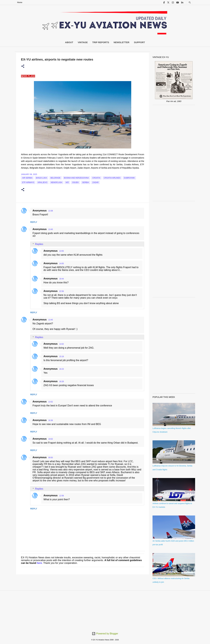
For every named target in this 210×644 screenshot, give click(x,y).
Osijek (75, 182)
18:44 (61, 279)
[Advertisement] (174, 153)
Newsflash (56, 182)
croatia (96, 178)
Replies (39, 244)
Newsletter (121, 42)
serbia (86, 182)
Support (140, 42)
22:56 (61, 291)
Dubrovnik (129, 178)
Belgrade (55, 178)
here (39, 563)
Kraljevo (43, 182)
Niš (67, 182)
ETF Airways (28, 182)
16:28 (61, 382)
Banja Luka (41, 178)
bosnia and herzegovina (76, 178)
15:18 (61, 357)
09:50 (50, 458)
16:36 (50, 420)
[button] (23, 66)
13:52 (50, 402)
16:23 (61, 369)
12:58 (61, 496)
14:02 (61, 344)
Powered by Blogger (105, 634)
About (69, 42)
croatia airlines (112, 178)
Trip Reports (101, 42)
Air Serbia (27, 178)
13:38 (50, 211)
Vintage (83, 42)
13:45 (50, 229)
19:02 (50, 439)
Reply (34, 222)
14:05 (61, 264)
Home (20, 2)
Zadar (96, 182)
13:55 (61, 251)
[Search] (190, 3)
